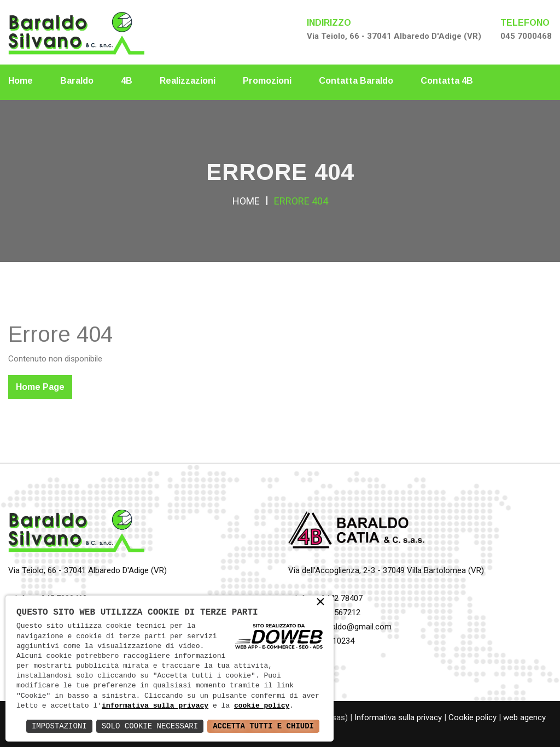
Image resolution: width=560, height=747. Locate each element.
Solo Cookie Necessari (150, 726)
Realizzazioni (188, 81)
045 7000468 (526, 36)
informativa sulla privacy (155, 706)
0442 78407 (342, 598)
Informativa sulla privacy (398, 717)
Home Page (40, 387)
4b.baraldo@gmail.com (351, 627)
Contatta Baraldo (356, 81)
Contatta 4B (447, 81)
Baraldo (77, 81)
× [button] (320, 603)
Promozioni (267, 81)
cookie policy (262, 706)
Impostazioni (59, 726)
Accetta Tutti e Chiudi (263, 726)
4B (127, 81)
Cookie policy (472, 717)
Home (21, 81)
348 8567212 (337, 612)
